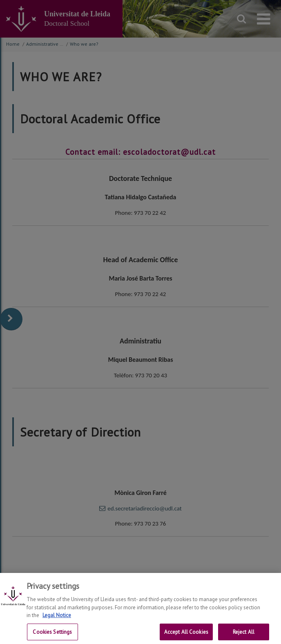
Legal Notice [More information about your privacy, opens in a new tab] (57, 619)
